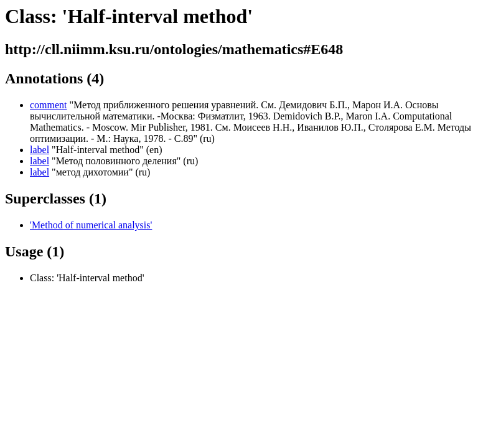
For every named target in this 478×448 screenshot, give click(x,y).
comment (49, 105)
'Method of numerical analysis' (91, 225)
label (40, 150)
